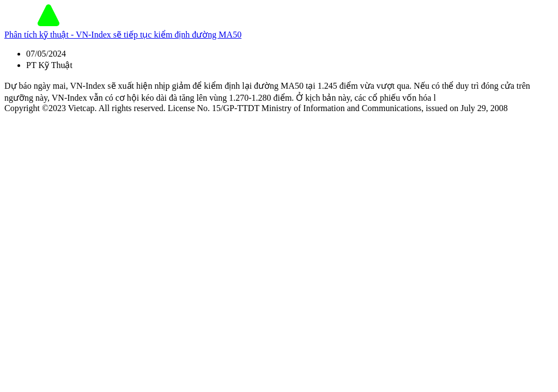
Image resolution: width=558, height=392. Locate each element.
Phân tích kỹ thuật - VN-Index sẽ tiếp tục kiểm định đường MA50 (123, 35)
